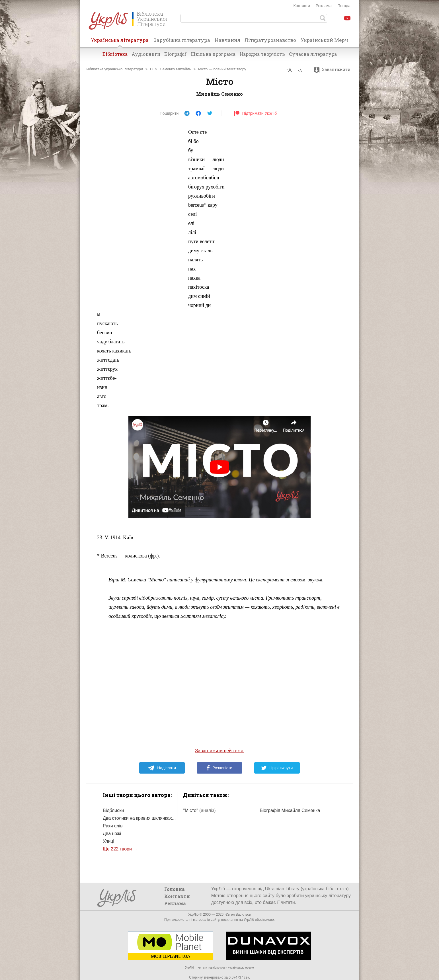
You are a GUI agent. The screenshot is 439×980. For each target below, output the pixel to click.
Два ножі (112, 834)
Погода (344, 6)
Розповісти (219, 768)
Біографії (176, 54)
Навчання (227, 40)
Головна (175, 889)
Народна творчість (262, 54)
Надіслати (162, 768)
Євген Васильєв (238, 915)
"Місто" (199, 810)
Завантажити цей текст (220, 751)
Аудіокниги (146, 54)
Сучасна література (313, 54)
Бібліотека (115, 54)
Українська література (120, 42)
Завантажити (334, 69)
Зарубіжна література (182, 40)
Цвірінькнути (277, 768)
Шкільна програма (213, 54)
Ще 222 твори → (120, 849)
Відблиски (113, 810)
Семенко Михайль (175, 69)
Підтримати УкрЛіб (255, 113)
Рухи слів (113, 826)
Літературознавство (270, 40)
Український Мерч (324, 40)
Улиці (108, 841)
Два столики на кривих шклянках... (139, 818)
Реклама (324, 6)
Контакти (302, 6)
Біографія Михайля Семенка (290, 810)
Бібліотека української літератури (114, 69)
